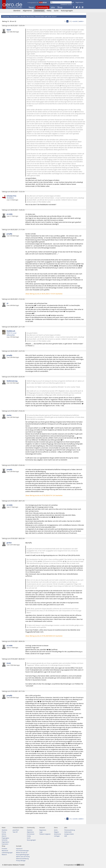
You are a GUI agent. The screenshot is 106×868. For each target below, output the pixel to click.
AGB (66, 836)
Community (42, 7)
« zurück (75, 21)
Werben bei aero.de (22, 853)
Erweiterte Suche (66, 4)
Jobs (53, 7)
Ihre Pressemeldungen (22, 851)
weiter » (81, 21)
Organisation (5, 842)
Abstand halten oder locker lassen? (46, 16)
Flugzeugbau (5, 838)
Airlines (4, 834)
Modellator (12, 198)
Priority (4, 832)
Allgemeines (27, 11)
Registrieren (79, 2)
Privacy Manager (21, 861)
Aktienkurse (57, 834)
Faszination (5, 844)
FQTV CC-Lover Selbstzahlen (13, 334)
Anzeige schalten (69, 834)
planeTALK (16, 830)
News (31, 7)
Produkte (4, 849)
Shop (60, 7)
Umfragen (57, 836)
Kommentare (39, 11)
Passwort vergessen (45, 834)
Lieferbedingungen (7, 853)
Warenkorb (5, 851)
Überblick (17, 11)
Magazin (56, 832)
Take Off (15, 832)
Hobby (49, 11)
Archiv (56, 830)
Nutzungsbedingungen (23, 855)
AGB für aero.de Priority (23, 857)
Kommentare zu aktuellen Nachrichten (22, 16)
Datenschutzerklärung (22, 859)
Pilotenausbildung (70, 830)
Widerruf (4, 855)
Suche (56, 11)
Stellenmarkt (68, 832)
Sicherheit (5, 840)
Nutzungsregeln (67, 11)
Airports (4, 836)
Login (72, 2)
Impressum (19, 849)
